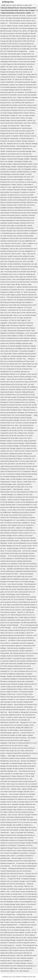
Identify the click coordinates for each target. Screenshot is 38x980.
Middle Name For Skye (9, 5)
